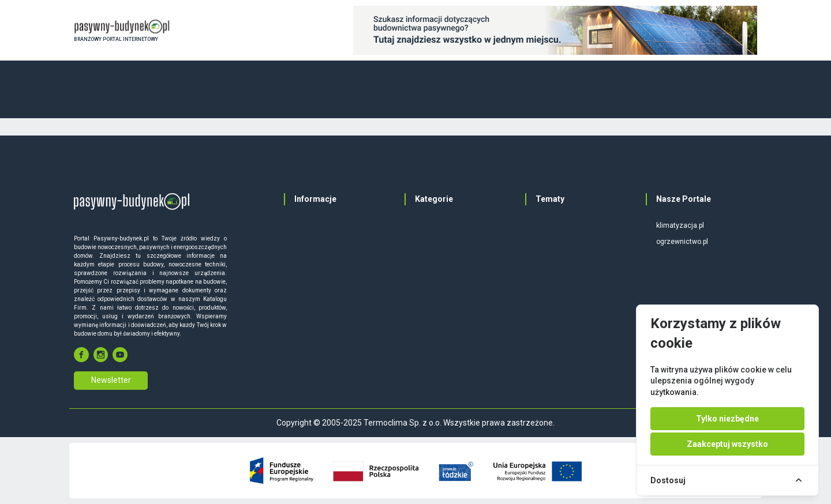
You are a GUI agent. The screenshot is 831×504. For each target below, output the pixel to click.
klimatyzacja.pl (680, 225)
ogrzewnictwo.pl (682, 242)
